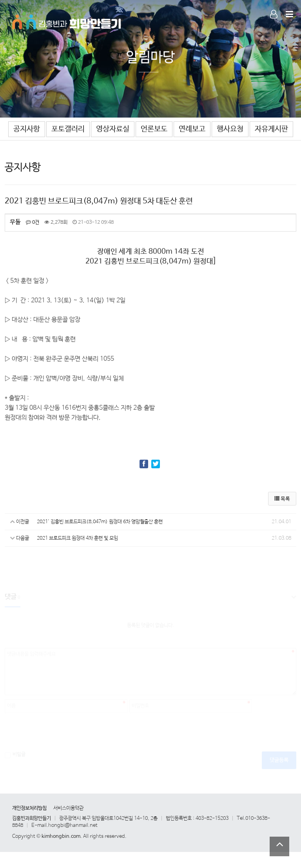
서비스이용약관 (68, 808)
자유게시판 (271, 129)
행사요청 (230, 129)
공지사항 (27, 129)
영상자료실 (113, 129)
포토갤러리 (68, 129)
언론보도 (154, 129)
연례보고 (192, 129)
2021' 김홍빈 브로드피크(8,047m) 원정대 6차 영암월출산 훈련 (100, 522)
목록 (282, 499)
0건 (33, 222)
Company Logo (67, 20)
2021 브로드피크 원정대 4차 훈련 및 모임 (77, 538)
